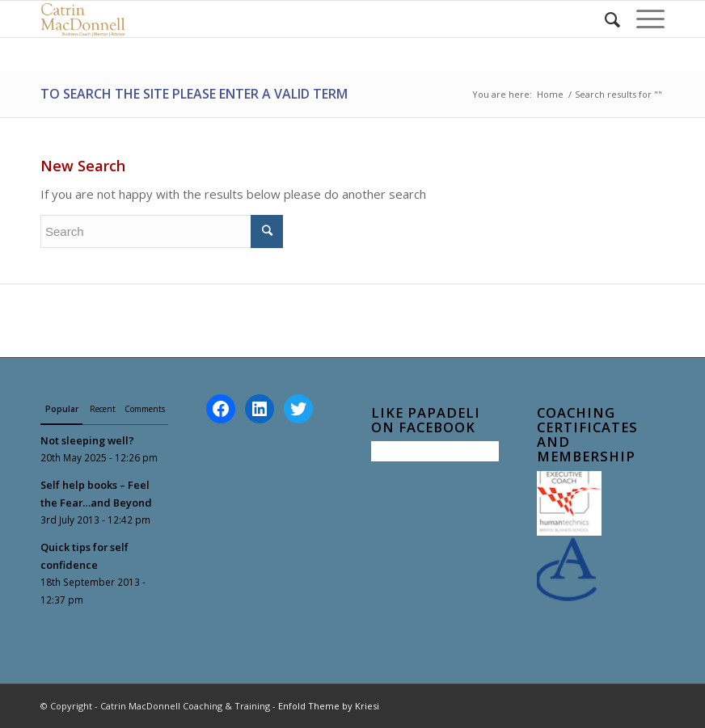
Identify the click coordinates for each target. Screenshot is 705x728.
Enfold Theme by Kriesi (329, 706)
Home (550, 94)
